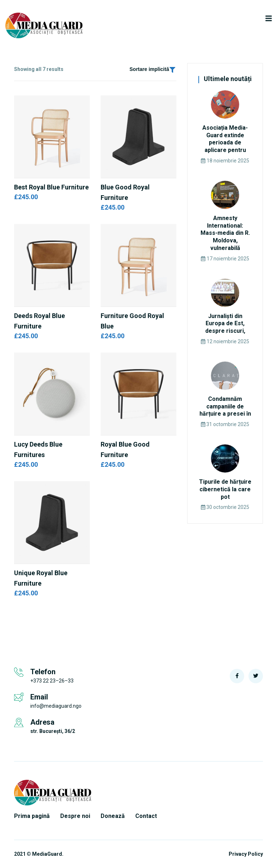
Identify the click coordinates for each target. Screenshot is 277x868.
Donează (113, 816)
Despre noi (75, 816)
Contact (146, 816)
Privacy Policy (246, 854)
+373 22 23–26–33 (52, 681)
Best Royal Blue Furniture (51, 187)
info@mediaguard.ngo (56, 706)
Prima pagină (32, 816)
